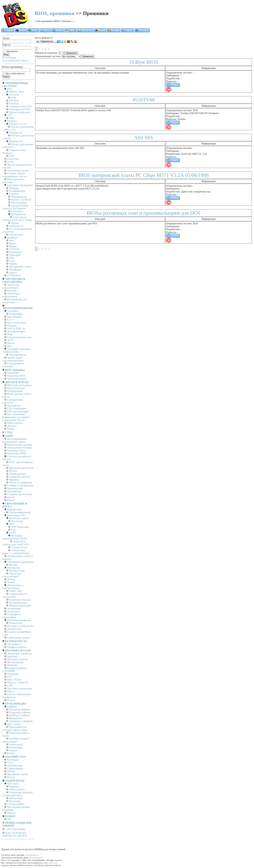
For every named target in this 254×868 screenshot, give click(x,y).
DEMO (11, 771)
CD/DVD (14, 249)
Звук (12, 240)
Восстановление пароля (15, 60)
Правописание (15, 488)
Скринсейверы (15, 768)
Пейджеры (13, 674)
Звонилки (12, 665)
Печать (13, 471)
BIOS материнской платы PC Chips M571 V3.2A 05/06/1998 (144, 175)
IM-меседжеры (15, 662)
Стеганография (15, 804)
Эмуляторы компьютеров (11, 295)
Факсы (11, 691)
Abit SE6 (144, 137)
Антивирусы (14, 644)
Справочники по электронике (15, 595)
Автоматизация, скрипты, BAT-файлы (15, 207)
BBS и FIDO (14, 680)
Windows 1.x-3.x (18, 124)
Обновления (16, 235)
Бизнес (11, 497)
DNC (14, 530)
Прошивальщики (17, 379)
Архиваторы (14, 406)
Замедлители (16, 226)
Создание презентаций (20, 494)
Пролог (11, 343)
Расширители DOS (19, 109)
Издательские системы (20, 445)
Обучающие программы (20, 562)
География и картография (12, 616)
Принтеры (15, 255)
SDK (14, 98)
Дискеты (12, 426)
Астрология (14, 611)
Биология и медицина (19, 620)
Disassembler (16, 314)
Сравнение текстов (19, 477)
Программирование (20, 512)
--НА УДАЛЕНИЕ (15, 829)
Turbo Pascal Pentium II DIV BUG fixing (17, 219)
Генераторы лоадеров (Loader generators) (17, 794)
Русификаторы (17, 191)
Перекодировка (17, 474)
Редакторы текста (17, 451)
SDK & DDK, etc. (17, 328)
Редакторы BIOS (16, 376)
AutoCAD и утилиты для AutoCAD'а (16, 543)
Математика (14, 568)
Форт (10, 334)
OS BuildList (14, 275)
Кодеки (13, 750)
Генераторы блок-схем (19, 337)
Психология (16, 623)
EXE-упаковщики (17, 408)
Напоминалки (15, 765)
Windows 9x (16, 133)
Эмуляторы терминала (19, 653)
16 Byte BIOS (143, 62)
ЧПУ (12, 524)
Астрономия (14, 608)
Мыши (13, 246)
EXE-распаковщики (18, 411)
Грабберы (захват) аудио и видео (16, 740)
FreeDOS (14, 104)
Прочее (15, 223)
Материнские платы (20, 267)
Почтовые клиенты (18, 659)
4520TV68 (144, 100)
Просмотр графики (20, 709)
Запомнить (10, 51)
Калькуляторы (17, 571)
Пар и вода (17, 521)
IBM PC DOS (16, 92)
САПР (12, 533)
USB (12, 258)
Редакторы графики (20, 712)
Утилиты (14, 194)
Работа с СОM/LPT (18, 683)
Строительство (19, 547)
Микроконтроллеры (20, 606)
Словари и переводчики (20, 485)
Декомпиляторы (16, 331)
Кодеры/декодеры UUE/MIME (14, 669)
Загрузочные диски (18, 171)
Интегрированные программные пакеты (15, 440)
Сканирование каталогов (13, 401)
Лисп (10, 340)
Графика (12, 707)
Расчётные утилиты (20, 600)
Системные (17, 211)
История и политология (20, 626)
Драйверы (13, 238)
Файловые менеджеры (19, 385)
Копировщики (15, 391)
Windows (12, 121)
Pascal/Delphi (14, 317)
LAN (10, 686)
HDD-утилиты (15, 423)
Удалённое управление (20, 688)
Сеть (12, 261)
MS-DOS (14, 95)
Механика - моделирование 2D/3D (15, 537)
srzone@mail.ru (32, 855)
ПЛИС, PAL (16, 591)
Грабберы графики (19, 715)
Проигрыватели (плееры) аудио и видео (15, 728)
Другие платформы (20, 112)
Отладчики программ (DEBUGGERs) (16, 350)
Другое (13, 272)
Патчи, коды (16, 798)
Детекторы (15, 801)
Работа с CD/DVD (21, 200)
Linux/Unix (13, 159)
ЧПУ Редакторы (20, 527)
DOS (10, 89)
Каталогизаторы (16, 388)
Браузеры (12, 656)
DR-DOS (14, 101)
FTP (9, 677)
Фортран (12, 326)
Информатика (15, 509)
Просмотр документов (21, 468)
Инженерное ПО (16, 515)
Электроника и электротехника (13, 587)
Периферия (15, 270)
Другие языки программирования (13, 359)
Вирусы (11, 813)
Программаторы (18, 603)
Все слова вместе (14, 73)
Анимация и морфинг (21, 721)
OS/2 (10, 115)
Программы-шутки (18, 774)
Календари (13, 760)
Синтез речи (16, 744)
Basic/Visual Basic (17, 323)
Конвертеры (16, 718)
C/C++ (11, 320)
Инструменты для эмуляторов (14, 301)
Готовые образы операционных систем (14, 175)
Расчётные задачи (19, 518)
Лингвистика (14, 629)
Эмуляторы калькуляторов (11, 286)
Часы (10, 763)
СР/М (10, 162)
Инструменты (19, 214)
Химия (11, 582)
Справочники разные (19, 638)
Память (13, 264)
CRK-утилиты (17, 789)
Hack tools (13, 784)
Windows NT (16, 141)
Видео (12, 243)
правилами (53, 863)
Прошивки (13, 373)
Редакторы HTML (17, 453)
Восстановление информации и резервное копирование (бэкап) (16, 417)
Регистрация (9, 58)
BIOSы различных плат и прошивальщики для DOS (144, 213)
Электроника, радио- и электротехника (16, 552)
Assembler (13, 311)
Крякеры (14, 787)
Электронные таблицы (20, 448)
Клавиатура (15, 252)
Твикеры (14, 188)
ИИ (9, 819)
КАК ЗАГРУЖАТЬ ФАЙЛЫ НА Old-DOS (15, 834)
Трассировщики (18, 355)
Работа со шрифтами (21, 483)
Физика (11, 579)
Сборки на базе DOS (20, 106)
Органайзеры (14, 491)
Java (9, 346)
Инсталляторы (19, 203)
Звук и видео (14, 724)
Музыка (13, 565)
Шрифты (14, 480)
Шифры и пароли (17, 647)
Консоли (12, 291)
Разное (11, 429)
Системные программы (20, 185)
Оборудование (19, 197)
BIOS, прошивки (55, 13)
